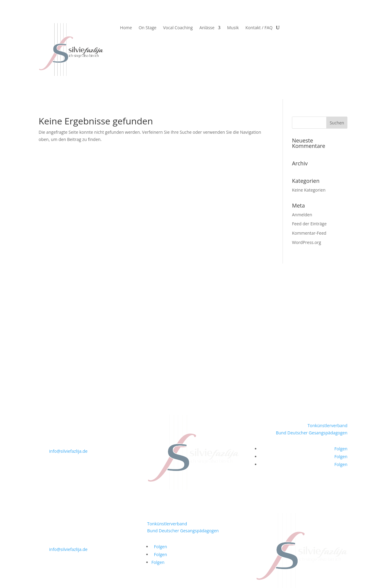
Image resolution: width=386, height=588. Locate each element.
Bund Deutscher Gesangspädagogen (312, 433)
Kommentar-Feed (309, 233)
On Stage (148, 28)
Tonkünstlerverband (327, 425)
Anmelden (302, 215)
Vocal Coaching (178, 28)
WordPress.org (306, 242)
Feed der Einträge (309, 224)
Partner (46, 337)
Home (126, 28)
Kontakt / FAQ (259, 28)
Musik (233, 28)
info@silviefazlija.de (68, 451)
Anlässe (207, 28)
